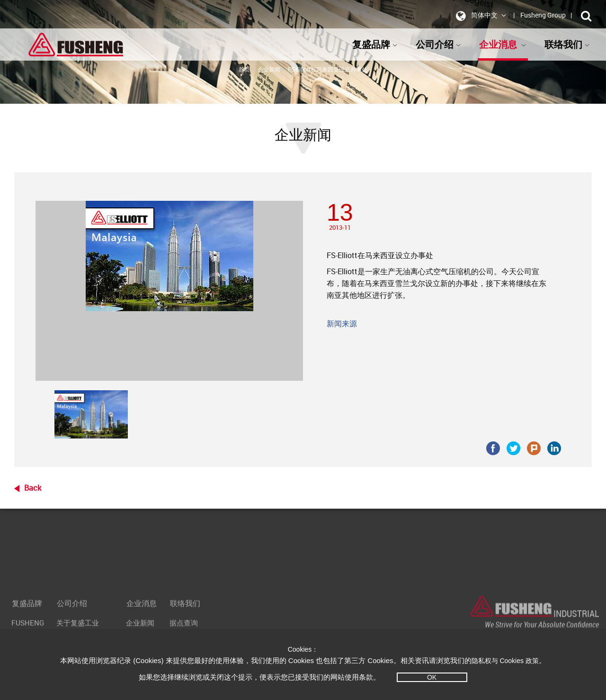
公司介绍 (438, 44)
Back (33, 488)
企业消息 (503, 44)
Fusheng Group (543, 15)
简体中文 (479, 16)
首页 (244, 69)
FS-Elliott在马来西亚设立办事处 (328, 69)
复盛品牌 (375, 44)
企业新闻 (269, 69)
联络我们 (567, 44)
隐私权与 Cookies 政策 (505, 661)
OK (432, 677)
